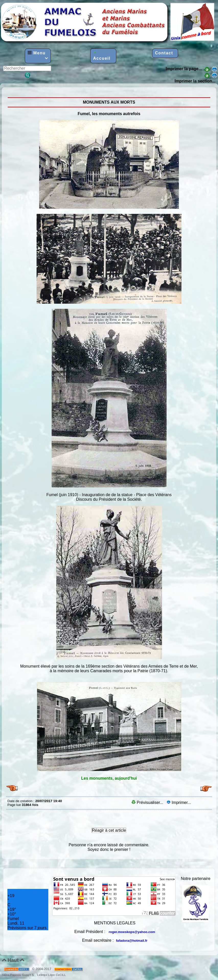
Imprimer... (179, 803)
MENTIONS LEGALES (115, 923)
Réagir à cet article (109, 830)
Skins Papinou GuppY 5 (19, 975)
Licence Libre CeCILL (51, 975)
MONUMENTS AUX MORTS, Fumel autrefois (9, 91)
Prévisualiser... (148, 803)
